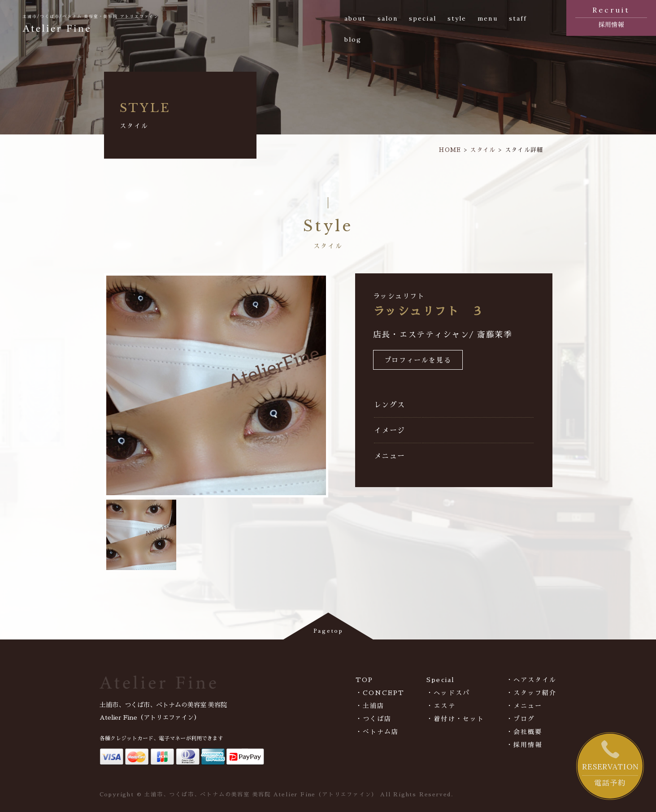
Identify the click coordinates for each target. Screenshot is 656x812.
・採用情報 (524, 745)
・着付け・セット (455, 719)
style (457, 18)
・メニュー (524, 706)
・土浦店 (370, 706)
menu (487, 18)
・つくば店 (374, 719)
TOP (364, 680)
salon (388, 18)
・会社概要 (524, 732)
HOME (450, 150)
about (355, 18)
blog (353, 39)
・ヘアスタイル (532, 680)
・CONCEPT (380, 693)
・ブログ (521, 719)
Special (441, 680)
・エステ (441, 706)
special (423, 18)
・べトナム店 (377, 732)
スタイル (483, 150)
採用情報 (611, 16)
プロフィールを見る (418, 361)
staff (518, 18)
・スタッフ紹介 (532, 693)
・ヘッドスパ (448, 693)
